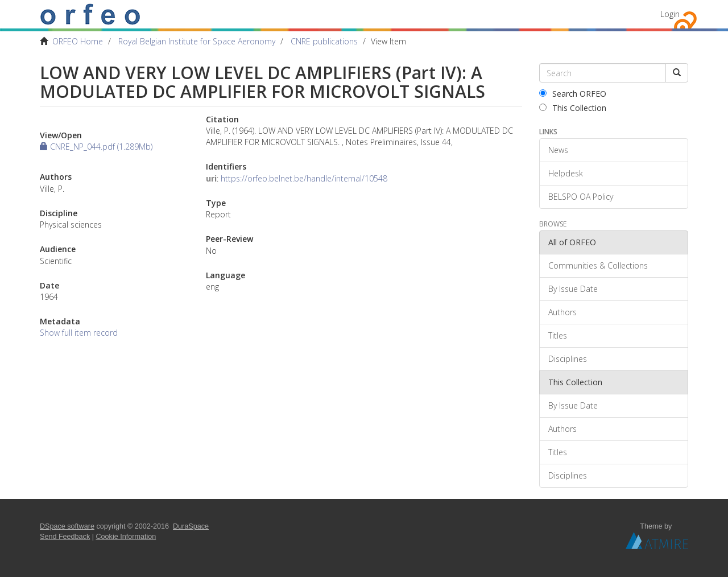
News (558, 150)
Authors (562, 312)
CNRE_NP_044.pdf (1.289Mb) (96, 147)
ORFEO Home (78, 41)
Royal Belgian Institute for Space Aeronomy (197, 41)
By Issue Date (573, 289)
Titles (558, 335)
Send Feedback (65, 537)
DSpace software (67, 526)
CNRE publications (324, 41)
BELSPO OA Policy (581, 197)
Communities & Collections (598, 265)
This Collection (573, 108)
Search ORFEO (573, 94)
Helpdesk (566, 173)
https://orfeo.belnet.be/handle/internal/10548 (304, 178)
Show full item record (79, 333)
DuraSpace (191, 526)
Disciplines (568, 359)
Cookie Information (126, 537)
